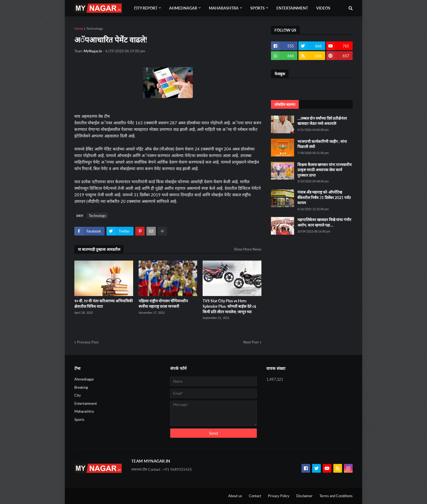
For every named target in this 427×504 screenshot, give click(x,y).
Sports (79, 420)
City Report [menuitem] (146, 8)
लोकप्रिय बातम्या (285, 104)
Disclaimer (304, 496)
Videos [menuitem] (323, 8)
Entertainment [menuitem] (292, 8)
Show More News (248, 249)
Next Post (251, 342)
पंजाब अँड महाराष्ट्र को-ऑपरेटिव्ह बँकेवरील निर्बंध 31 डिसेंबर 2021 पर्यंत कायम (324, 197)
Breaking (81, 387)
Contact (255, 496)
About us (235, 496)
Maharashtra (84, 411)
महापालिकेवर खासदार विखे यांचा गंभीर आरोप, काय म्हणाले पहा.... (324, 222)
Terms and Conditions (336, 496)
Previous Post (88, 342)
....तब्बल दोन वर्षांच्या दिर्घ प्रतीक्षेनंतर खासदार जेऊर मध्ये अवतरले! (322, 121)
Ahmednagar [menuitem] (183, 8)
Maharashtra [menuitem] (224, 8)
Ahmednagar (84, 379)
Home (79, 28)
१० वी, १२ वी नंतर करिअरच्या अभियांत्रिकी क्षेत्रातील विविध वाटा (104, 304)
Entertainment (86, 403)
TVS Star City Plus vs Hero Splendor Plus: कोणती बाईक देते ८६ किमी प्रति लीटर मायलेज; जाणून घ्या (229, 306)
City (78, 395)
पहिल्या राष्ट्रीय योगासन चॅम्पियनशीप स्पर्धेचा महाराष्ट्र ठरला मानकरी (163, 304)
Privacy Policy (279, 496)
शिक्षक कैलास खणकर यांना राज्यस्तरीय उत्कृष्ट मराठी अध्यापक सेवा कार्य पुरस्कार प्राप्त (324, 170)
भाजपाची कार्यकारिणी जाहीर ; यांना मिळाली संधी (322, 144)
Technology (95, 28)
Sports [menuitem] (257, 8)
